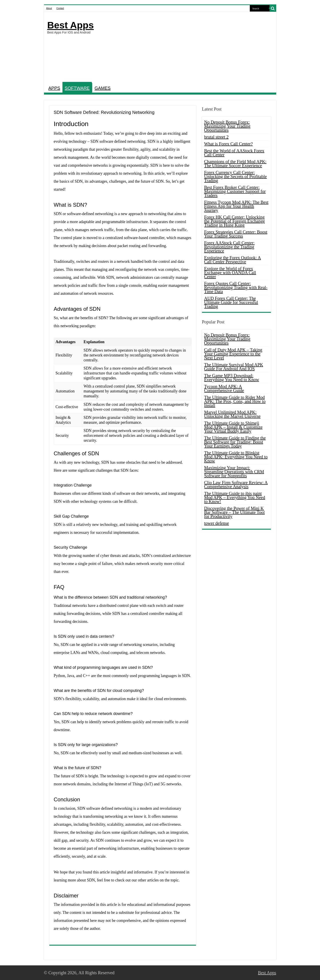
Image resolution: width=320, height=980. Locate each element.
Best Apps (71, 25)
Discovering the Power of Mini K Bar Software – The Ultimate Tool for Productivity (235, 512)
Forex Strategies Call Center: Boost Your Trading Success (236, 234)
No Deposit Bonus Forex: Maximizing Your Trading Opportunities (227, 126)
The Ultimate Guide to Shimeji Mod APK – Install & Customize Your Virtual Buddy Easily (233, 427)
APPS (54, 88)
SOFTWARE (77, 88)
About (49, 8)
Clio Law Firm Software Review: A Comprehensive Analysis (236, 485)
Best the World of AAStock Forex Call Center (234, 153)
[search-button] (273, 8)
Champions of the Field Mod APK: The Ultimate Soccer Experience (235, 164)
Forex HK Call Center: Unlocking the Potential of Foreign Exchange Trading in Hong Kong (235, 221)
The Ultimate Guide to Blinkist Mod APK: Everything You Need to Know (236, 457)
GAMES (102, 88)
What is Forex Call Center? (229, 144)
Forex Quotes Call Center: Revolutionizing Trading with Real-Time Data (236, 287)
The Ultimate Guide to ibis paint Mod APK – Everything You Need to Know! (235, 497)
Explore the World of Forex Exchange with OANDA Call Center (230, 273)
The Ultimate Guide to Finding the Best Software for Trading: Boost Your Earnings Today (235, 442)
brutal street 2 (216, 137)
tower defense (217, 523)
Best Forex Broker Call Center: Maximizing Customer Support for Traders (235, 191)
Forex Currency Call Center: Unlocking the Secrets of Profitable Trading (236, 176)
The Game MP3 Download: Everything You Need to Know (232, 378)
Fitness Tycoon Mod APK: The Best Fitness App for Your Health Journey (236, 206)
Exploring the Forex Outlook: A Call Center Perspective (233, 260)
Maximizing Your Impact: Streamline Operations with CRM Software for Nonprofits (234, 472)
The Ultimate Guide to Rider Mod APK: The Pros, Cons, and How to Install (235, 401)
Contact (60, 8)
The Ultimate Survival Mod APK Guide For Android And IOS (234, 367)
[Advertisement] (192, 48)
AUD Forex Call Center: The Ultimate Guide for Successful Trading (231, 302)
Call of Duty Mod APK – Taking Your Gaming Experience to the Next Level (233, 354)
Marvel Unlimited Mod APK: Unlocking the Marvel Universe (232, 414)
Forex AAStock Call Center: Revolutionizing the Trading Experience (229, 247)
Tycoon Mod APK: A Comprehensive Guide (224, 388)
